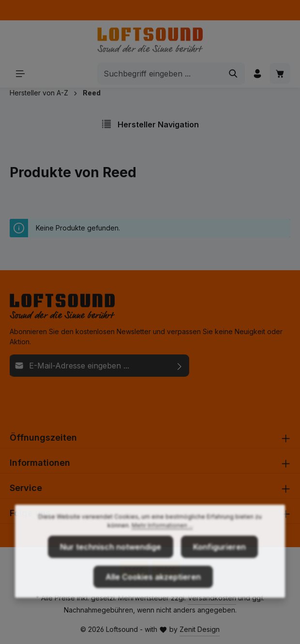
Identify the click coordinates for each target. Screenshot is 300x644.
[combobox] (160, 74)
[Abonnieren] (180, 366)
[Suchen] (233, 74)
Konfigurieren (219, 559)
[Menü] (20, 73)
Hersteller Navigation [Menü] (150, 124)
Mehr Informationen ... (162, 538)
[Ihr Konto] (257, 73)
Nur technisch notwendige (111, 559)
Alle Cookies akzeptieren (153, 589)
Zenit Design (200, 629)
